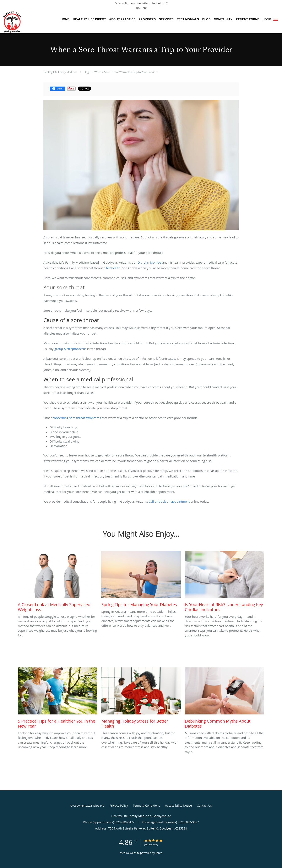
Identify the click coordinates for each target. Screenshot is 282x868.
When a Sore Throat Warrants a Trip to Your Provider (126, 72)
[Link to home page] (16, 22)
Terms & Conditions (147, 805)
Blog (86, 72)
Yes (138, 8)
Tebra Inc (98, 806)
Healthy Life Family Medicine (60, 72)
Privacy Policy (119, 805)
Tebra (159, 853)
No (145, 8)
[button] (276, 19)
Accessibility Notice (178, 805)
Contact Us (204, 805)
